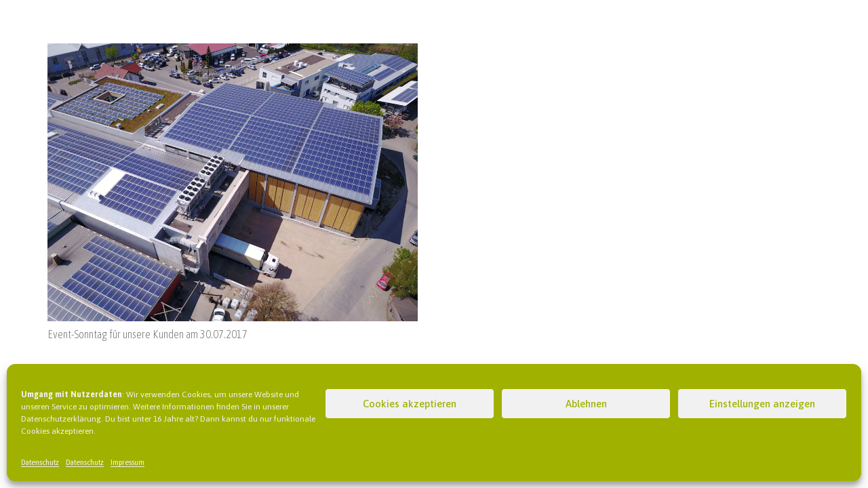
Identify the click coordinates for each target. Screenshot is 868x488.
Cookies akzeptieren (410, 404)
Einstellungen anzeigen (762, 404)
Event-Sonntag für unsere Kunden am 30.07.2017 (147, 334)
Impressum (127, 462)
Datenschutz (40, 462)
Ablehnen (586, 404)
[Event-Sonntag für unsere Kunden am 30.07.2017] (233, 52)
